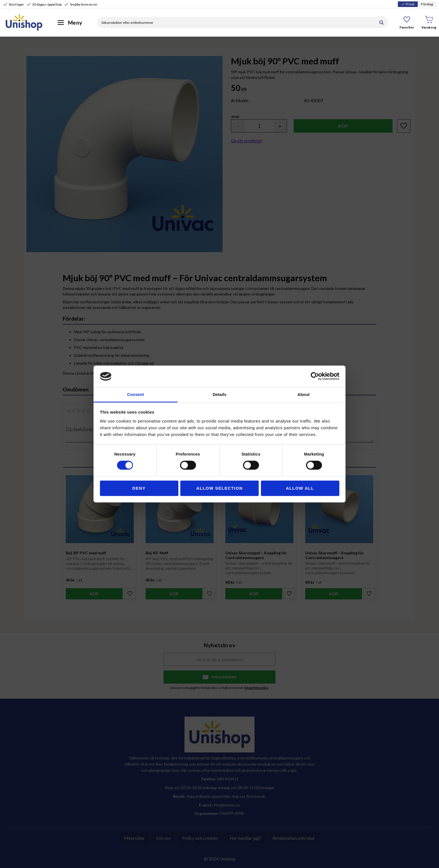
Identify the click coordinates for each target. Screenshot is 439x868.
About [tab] (303, 394)
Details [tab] (219, 394)
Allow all (300, 488)
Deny (139, 488)
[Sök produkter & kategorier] (236, 23)
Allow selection (219, 488)
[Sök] (381, 23)
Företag (427, 4)
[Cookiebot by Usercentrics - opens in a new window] (315, 376)
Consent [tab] (136, 394)
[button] (407, 22)
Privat (408, 4)
